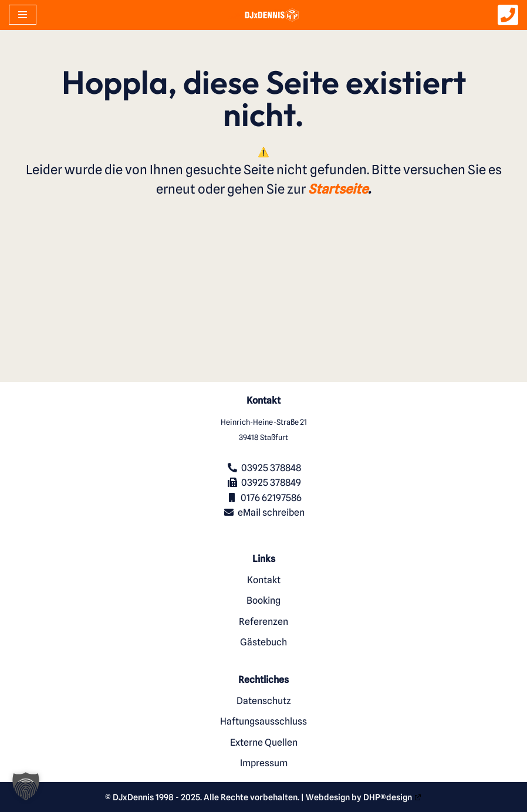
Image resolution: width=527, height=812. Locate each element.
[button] (26, 786)
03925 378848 (271, 468)
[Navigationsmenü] (23, 15)
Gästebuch (263, 642)
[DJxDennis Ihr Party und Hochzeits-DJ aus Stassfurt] (263, 15)
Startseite (338, 192)
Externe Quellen (264, 742)
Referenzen (263, 622)
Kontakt (264, 580)
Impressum (264, 763)
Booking (263, 600)
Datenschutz (264, 701)
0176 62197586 (271, 498)
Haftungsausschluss (263, 721)
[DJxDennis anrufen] (508, 20)
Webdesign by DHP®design (359, 797)
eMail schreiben (271, 512)
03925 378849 (271, 483)
